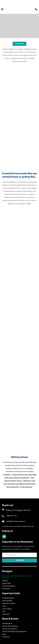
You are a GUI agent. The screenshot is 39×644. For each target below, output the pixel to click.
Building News (7, 624)
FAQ (4, 612)
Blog (4, 634)
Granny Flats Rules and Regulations (14, 632)
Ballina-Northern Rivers (27, 484)
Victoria (19, 481)
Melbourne (27, 481)
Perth (32, 478)
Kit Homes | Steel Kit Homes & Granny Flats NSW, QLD (17, 577)
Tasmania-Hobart (10, 481)
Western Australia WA (22, 478)
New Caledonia (27, 487)
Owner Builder (7, 601)
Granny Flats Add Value (10, 626)
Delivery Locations (9, 604)
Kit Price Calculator (9, 586)
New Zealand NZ (12, 487)
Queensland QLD (18, 475)
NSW (29, 204)
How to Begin (7, 609)
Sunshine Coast (13, 484)
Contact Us (6, 637)
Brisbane (8, 475)
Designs (5, 581)
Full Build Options (8, 598)
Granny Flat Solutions (10, 629)
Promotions (6, 589)
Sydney (11, 478)
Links (4, 606)
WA (9, 204)
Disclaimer (6, 614)
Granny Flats (7, 583)
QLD (22, 204)
